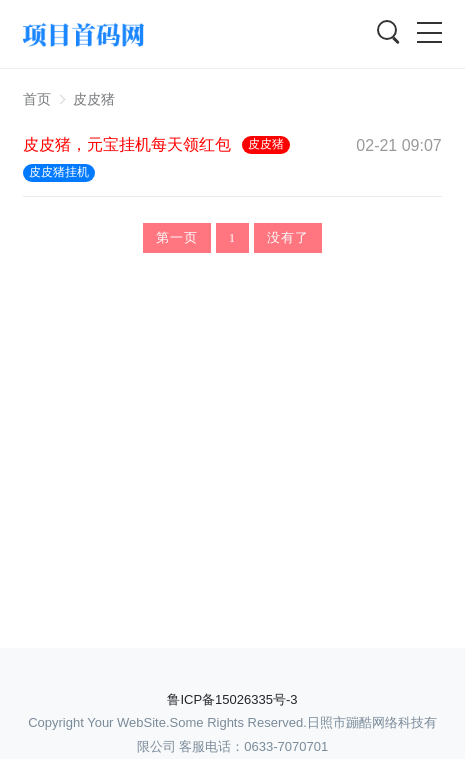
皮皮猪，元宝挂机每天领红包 (127, 144)
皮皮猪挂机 (59, 172)
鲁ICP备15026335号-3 (232, 699)
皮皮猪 (94, 99)
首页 (37, 99)
